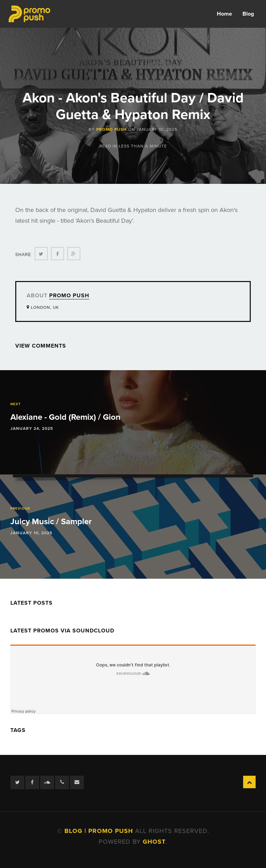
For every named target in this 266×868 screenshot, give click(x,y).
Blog (248, 14)
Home (224, 14)
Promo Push (112, 129)
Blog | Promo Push (100, 831)
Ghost (154, 842)
